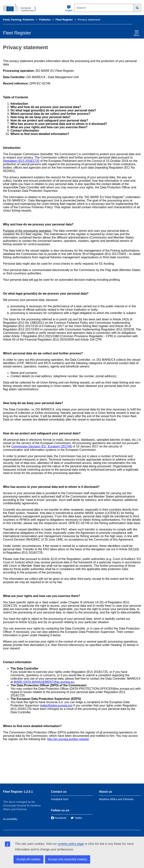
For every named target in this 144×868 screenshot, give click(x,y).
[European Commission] (21, 7)
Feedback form (60, 799)
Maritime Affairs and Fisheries (116, 799)
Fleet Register (64, 20)
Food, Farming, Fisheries (19, 20)
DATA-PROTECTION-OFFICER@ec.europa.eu (102, 689)
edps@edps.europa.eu (56, 705)
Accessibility (10, 819)
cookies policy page (71, 844)
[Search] (137, 8)
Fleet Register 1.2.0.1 (18, 792)
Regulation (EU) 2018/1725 (21, 161)
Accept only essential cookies (68, 859)
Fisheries (45, 20)
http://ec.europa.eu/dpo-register (68, 739)
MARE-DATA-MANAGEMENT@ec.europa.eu (44, 682)
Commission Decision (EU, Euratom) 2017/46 (42, 446)
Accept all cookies (28, 859)
